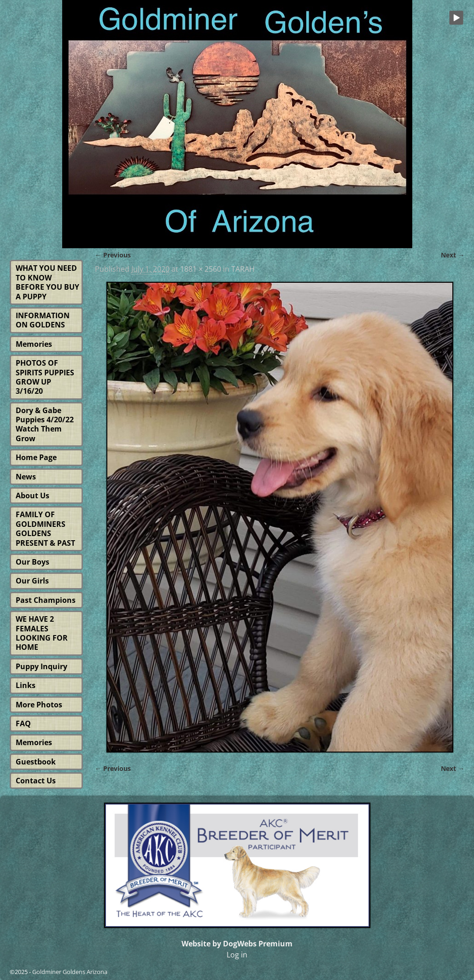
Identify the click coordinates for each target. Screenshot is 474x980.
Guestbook (36, 762)
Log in (237, 955)
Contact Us (36, 781)
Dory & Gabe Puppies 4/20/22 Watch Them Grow (45, 424)
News (26, 477)
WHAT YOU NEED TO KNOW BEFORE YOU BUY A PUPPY (47, 282)
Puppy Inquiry (41, 666)
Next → (453, 255)
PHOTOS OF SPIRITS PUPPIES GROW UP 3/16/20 (45, 377)
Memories (34, 344)
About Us (32, 496)
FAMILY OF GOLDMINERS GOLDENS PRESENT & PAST (45, 528)
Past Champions (46, 600)
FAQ (23, 723)
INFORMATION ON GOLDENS (43, 320)
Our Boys (32, 562)
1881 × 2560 (201, 269)
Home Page (36, 457)
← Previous (113, 255)
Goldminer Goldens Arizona (70, 972)
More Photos (39, 705)
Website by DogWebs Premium (237, 944)
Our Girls (32, 581)
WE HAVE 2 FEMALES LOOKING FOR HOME (42, 633)
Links (26, 685)
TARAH (243, 269)
